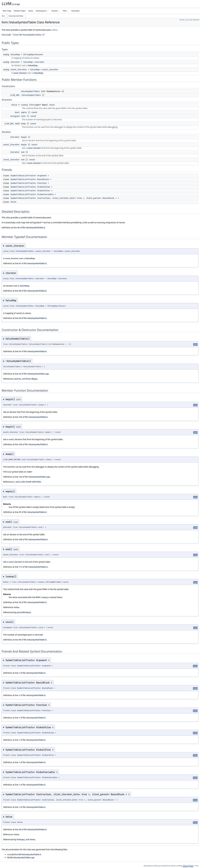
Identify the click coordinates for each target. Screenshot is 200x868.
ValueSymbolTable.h (35, 227)
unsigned (15, 116)
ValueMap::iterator (34, 62)
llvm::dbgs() (32, 379)
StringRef (36, 105)
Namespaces (42, 11)
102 (20, 417)
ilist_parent (94, 800)
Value (38, 54)
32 (20, 374)
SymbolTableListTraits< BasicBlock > (31, 179)
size (23, 116)
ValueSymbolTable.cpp (38, 374)
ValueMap (15, 54)
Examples (75, 11)
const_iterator (19, 70)
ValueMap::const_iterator (44, 70)
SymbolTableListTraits (28, 666)
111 (20, 567)
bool (17, 112)
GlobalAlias (48, 733)
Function (46, 710)
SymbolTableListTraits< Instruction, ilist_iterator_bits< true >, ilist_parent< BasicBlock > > (65, 198)
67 (20, 351)
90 (20, 640)
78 (20, 602)
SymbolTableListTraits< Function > (30, 183)
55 (20, 318)
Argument (46, 666)
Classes (56, 11)
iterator (15, 62)
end (23, 152)
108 (20, 539)
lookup (24, 105)
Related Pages (20, 11)
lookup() (21, 839)
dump (23, 124)
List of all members (193, 20)
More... (55, 30)
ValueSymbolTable (16, 16)
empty (24, 112)
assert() (17, 379)
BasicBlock (47, 688)
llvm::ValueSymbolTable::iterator (27, 279)
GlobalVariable (50, 777)
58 (20, 291)
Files (66, 11)
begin (24, 137)
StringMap (29, 54)
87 (20, 512)
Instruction (48, 800)
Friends (182, 20)
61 (20, 263)
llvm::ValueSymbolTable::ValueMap (27, 306)
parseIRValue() (24, 612)
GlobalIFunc (48, 755)
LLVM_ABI (15, 95)
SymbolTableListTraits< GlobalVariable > (33, 194)
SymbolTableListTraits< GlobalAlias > (31, 187)
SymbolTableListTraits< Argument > (30, 176)
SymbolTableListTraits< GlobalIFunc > (31, 191)
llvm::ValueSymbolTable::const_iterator (30, 251)
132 (20, 477)
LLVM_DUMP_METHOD (12, 460)
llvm (3, 16)
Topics (31, 11)
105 (20, 444)
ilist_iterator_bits (66, 800)
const (52, 105)
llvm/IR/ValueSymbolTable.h (28, 35)
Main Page (7, 11)
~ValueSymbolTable (31, 95)
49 (20, 829)
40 (18, 227)
